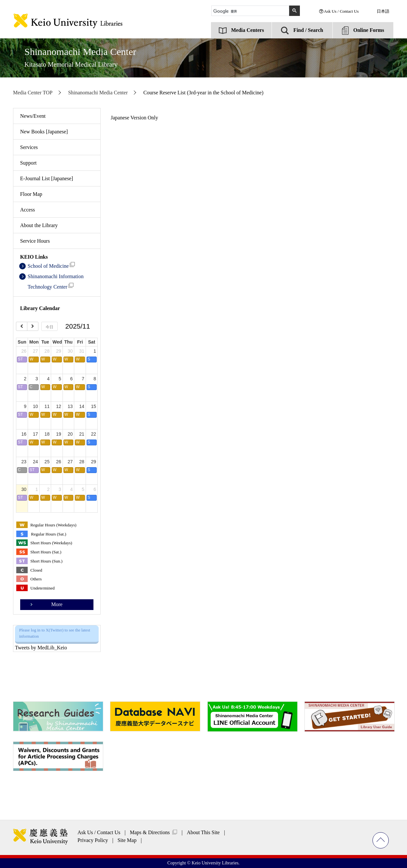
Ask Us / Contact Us (341, 11)
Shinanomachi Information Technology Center (56, 282)
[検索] (251, 11)
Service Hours (35, 241)
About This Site (203, 832)
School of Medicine (51, 265)
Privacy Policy (93, 840)
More (57, 604)
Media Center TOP (33, 93)
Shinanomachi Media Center (80, 57)
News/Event (33, 116)
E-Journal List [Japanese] (47, 178)
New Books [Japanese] (44, 132)
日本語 (383, 11)
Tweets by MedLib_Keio (41, 648)
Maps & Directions (150, 832)
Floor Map (31, 194)
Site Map (127, 840)
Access (28, 210)
